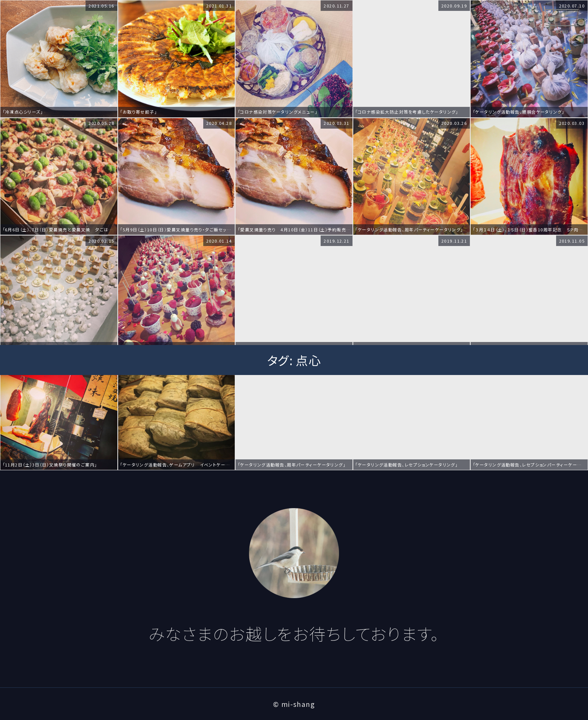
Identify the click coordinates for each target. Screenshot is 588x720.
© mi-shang (294, 704)
